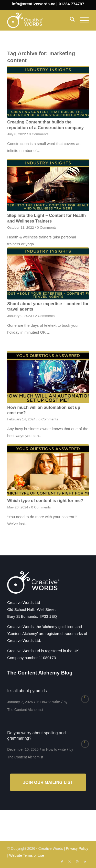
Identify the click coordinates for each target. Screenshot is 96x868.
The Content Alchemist (25, 710)
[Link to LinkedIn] (85, 862)
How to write (50, 702)
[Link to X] (70, 862)
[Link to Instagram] (77, 862)
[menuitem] (70, 20)
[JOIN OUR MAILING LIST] (48, 782)
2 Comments (45, 316)
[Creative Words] (40, 20)
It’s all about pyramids (27, 691)
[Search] (70, 20)
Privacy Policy (77, 848)
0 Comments (39, 134)
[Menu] (82, 20)
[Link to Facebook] (62, 862)
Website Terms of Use (27, 855)
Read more (85, 699)
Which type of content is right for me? (45, 500)
